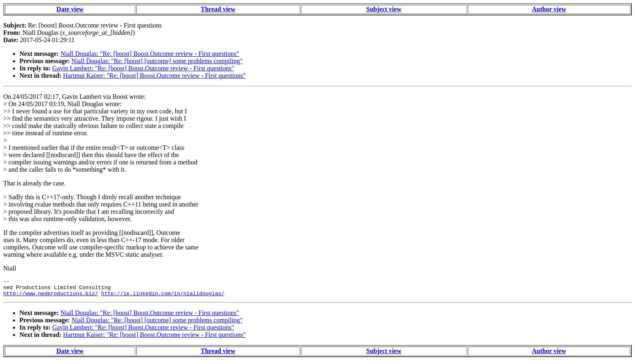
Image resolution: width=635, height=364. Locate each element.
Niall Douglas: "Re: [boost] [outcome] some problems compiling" (157, 61)
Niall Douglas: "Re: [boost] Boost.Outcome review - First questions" (150, 54)
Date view (70, 9)
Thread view (218, 9)
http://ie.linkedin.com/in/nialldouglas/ (163, 297)
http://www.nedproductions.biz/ (51, 297)
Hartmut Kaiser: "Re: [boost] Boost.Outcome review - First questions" (154, 76)
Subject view (384, 9)
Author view (549, 9)
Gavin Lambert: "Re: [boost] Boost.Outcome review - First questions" (143, 68)
